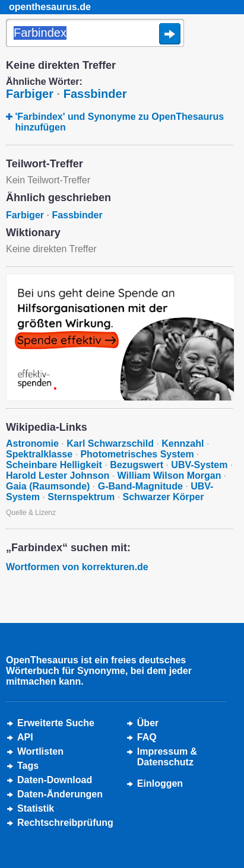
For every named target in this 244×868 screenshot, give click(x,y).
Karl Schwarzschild (110, 443)
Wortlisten (40, 751)
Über (148, 723)
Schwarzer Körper (164, 497)
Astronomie (32, 443)
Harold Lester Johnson (58, 476)
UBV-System (199, 465)
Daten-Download (55, 780)
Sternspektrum (81, 497)
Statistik (36, 808)
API (25, 737)
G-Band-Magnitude (140, 486)
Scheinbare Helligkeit (54, 465)
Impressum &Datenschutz (167, 757)
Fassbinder (95, 94)
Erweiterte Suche (56, 723)
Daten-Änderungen (60, 794)
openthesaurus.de (50, 7)
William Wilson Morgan (169, 476)
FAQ (147, 737)
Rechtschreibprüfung (65, 823)
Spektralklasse (39, 454)
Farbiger (30, 94)
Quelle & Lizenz (31, 513)
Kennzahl (183, 443)
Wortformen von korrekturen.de (77, 567)
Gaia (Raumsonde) (48, 486)
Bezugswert (137, 465)
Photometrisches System (137, 454)
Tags (28, 766)
